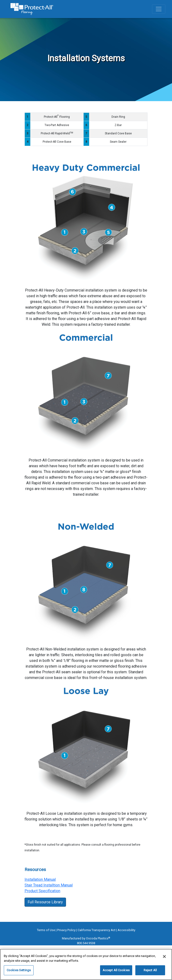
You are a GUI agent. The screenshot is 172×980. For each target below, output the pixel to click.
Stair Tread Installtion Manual (49, 885)
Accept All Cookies (116, 970)
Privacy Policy (66, 930)
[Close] (164, 956)
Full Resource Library (45, 902)
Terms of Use (46, 930)
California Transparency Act (97, 930)
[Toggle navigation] (159, 9)
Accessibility (126, 930)
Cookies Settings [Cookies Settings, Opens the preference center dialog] (19, 970)
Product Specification (42, 891)
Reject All (150, 970)
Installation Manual (40, 879)
